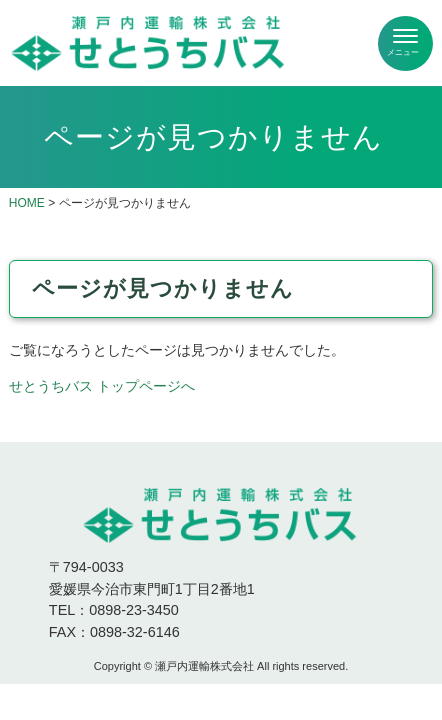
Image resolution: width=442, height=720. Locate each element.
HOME (27, 203)
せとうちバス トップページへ (102, 386)
